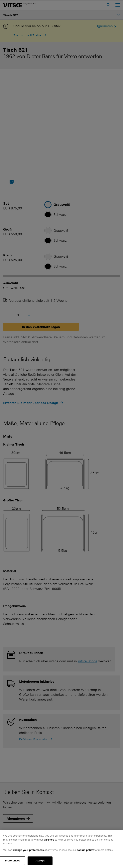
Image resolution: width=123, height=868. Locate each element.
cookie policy (85, 850)
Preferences (12, 861)
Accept (40, 861)
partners (49, 840)
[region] (61, 849)
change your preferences (28, 850)
